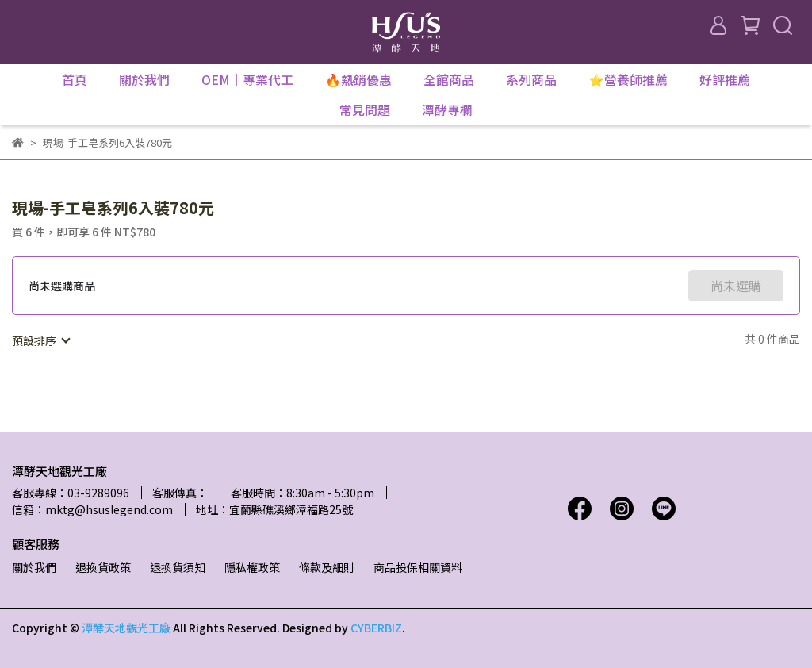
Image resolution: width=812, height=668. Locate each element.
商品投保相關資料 (418, 567)
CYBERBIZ (376, 628)
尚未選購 (736, 286)
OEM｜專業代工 (247, 79)
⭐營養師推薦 (628, 79)
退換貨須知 (178, 567)
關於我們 (34, 567)
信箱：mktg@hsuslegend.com (92, 509)
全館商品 (449, 79)
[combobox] (40, 340)
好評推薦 (725, 79)
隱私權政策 (252, 567)
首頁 (75, 79)
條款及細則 (327, 567)
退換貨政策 (103, 567)
